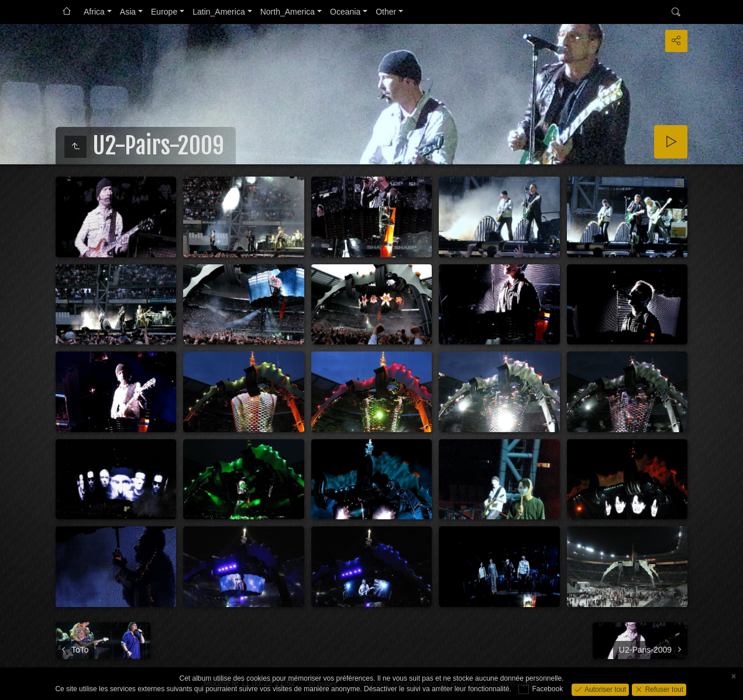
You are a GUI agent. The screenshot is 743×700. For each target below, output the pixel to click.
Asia (128, 12)
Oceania (345, 12)
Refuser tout (663, 689)
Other (386, 12)
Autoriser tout (605, 689)
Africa (94, 12)
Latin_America (219, 12)
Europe (164, 12)
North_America (288, 12)
